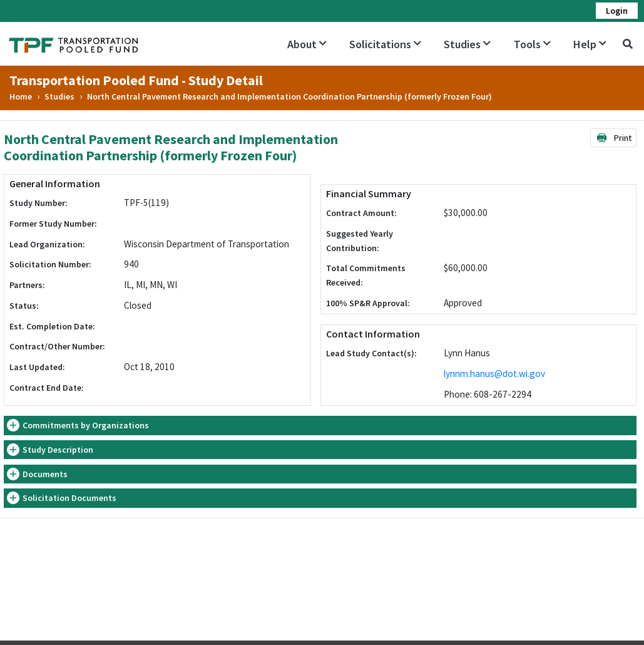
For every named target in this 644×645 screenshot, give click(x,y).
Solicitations (385, 44)
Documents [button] (45, 474)
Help (590, 44)
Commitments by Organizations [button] (86, 425)
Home (21, 96)
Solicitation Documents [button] (69, 498)
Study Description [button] (58, 450)
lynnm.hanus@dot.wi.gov (494, 374)
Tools (532, 44)
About (307, 44)
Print (614, 138)
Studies (467, 44)
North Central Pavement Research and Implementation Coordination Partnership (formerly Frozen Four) (289, 96)
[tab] (320, 426)
